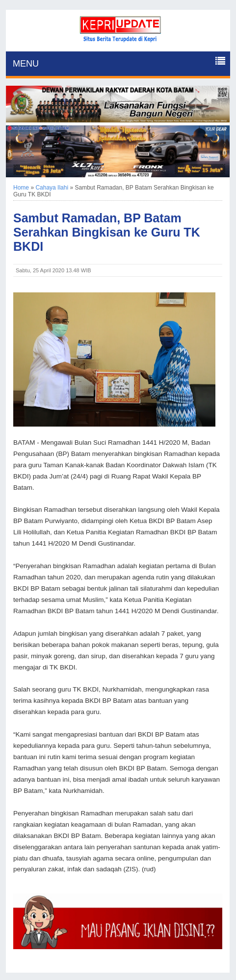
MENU (26, 64)
